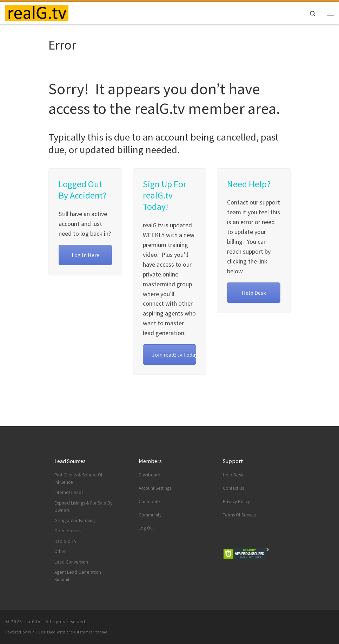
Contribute (149, 502)
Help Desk (254, 293)
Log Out (146, 528)
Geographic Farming (75, 521)
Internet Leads (69, 492)
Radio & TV (65, 541)
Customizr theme (91, 632)
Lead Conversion (71, 562)
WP (31, 632)
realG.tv (32, 622)
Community (150, 515)
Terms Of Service (240, 515)
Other (60, 551)
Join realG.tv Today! (174, 354)
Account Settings (155, 488)
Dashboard (149, 475)
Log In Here (85, 255)
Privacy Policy (236, 502)
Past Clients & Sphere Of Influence (78, 479)
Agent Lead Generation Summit (78, 576)
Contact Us (233, 488)
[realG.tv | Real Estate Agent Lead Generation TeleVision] (37, 12)
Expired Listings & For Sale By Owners (83, 507)
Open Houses (68, 531)
